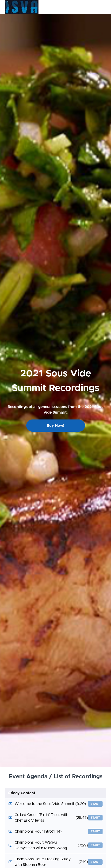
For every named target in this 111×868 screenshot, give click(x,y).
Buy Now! (55, 426)
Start (95, 804)
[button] (103, 7)
